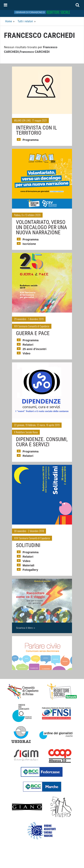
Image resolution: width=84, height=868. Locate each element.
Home (9, 21)
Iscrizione (29, 244)
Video (26, 353)
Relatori (28, 345)
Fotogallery (30, 570)
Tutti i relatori (25, 21)
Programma (31, 140)
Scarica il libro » (25, 628)
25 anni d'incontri (34, 349)
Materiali (28, 565)
